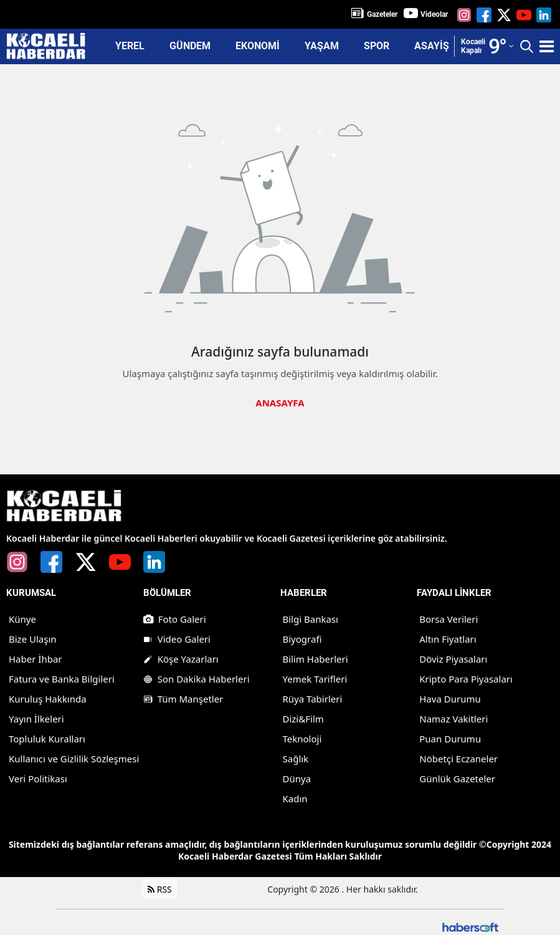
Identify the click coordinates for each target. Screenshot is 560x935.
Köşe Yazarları (181, 659)
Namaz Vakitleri (453, 719)
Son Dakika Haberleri (197, 679)
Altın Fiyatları (448, 639)
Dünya (297, 779)
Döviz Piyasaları (453, 659)
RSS (160, 889)
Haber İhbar (36, 659)
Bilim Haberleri (316, 659)
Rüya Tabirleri (313, 699)
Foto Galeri (175, 619)
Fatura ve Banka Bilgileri (62, 679)
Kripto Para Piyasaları (466, 679)
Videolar (434, 14)
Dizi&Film (303, 719)
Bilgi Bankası (311, 619)
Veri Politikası (38, 779)
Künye (22, 619)
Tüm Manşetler (183, 699)
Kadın (295, 798)
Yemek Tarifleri (315, 679)
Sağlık (296, 759)
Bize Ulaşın (33, 639)
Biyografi (302, 639)
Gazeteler (382, 14)
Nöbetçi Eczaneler (458, 759)
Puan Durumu (450, 739)
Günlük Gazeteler (457, 779)
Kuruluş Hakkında (48, 699)
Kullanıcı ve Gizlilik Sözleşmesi (74, 759)
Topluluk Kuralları (47, 739)
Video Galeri (177, 639)
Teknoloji (302, 739)
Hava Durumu (450, 699)
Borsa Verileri (448, 619)
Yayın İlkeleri (36, 719)
